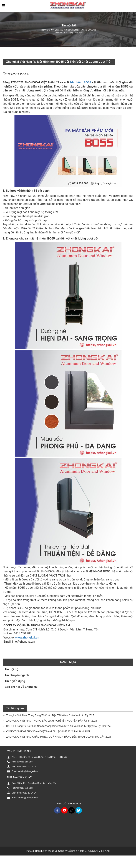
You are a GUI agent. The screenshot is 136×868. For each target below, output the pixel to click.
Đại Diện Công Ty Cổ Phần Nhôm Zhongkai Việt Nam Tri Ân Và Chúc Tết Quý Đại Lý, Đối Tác (58, 726)
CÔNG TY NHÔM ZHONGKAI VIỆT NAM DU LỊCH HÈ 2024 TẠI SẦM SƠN (48, 731)
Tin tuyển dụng (15, 681)
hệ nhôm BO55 (81, 82)
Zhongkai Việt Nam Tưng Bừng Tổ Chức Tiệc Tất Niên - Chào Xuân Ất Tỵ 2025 (50, 715)
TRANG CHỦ (47, 30)
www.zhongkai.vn (27, 638)
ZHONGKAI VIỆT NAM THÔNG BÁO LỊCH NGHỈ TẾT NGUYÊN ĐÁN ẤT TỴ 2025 (52, 721)
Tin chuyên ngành (17, 675)
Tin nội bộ (12, 669)
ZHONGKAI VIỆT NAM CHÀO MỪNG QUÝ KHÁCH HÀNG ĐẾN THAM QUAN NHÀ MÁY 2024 (59, 737)
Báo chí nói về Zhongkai (21, 687)
